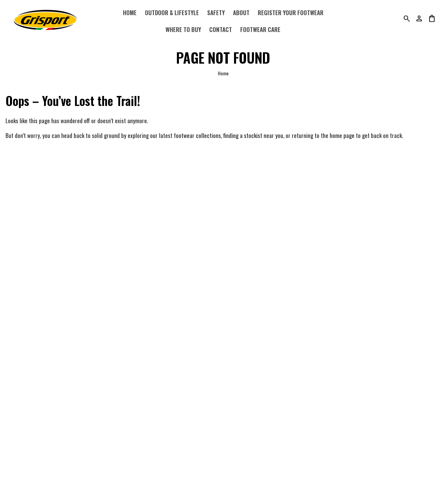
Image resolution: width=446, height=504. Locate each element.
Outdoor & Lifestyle (172, 13)
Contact (221, 29)
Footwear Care (260, 29)
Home (130, 13)
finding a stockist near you (253, 135)
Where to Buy (183, 29)
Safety (216, 13)
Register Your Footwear (291, 13)
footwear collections (197, 135)
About (241, 13)
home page (342, 135)
